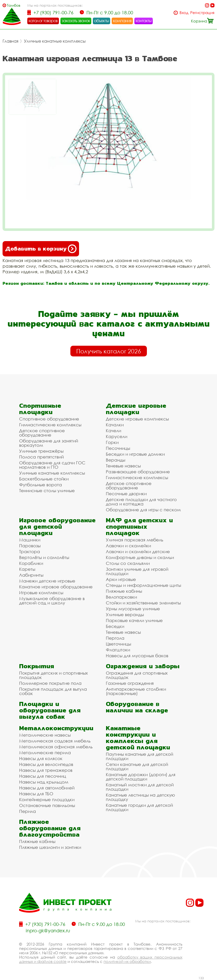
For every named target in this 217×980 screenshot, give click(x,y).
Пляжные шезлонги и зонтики (50, 847)
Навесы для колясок (41, 758)
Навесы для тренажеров (46, 770)
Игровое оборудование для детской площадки (57, 526)
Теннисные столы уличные (47, 491)
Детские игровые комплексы (137, 419)
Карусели (117, 436)
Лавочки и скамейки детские (138, 551)
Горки (112, 442)
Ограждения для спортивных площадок (137, 675)
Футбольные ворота (41, 485)
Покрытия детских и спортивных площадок (53, 675)
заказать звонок (76, 21)
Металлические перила (45, 753)
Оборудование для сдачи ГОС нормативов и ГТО (52, 465)
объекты (101, 21)
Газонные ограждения (130, 683)
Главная (10, 41)
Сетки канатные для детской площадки (137, 766)
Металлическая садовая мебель (55, 741)
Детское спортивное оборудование (42, 433)
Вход (184, 13)
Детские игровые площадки (136, 409)
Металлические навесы (45, 735)
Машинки (30, 540)
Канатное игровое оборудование (56, 587)
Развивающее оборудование (138, 472)
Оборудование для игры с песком (143, 510)
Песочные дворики (126, 494)
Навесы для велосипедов (46, 764)
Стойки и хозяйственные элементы (143, 603)
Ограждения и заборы (143, 666)
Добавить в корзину (41, 249)
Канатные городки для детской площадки (139, 807)
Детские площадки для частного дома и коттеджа (141, 502)
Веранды (116, 460)
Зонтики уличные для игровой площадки (137, 571)
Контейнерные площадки (47, 799)
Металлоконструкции (56, 728)
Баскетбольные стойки (44, 479)
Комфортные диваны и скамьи (140, 557)
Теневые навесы (123, 466)
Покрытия (37, 666)
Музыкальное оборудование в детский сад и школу (52, 601)
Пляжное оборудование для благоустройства (50, 828)
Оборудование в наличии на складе (137, 707)
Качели (113, 431)
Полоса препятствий (41, 457)
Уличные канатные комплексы (55, 41)
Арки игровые (121, 579)
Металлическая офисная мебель (56, 747)
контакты (144, 21)
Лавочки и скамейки (128, 546)
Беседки (115, 626)
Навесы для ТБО (36, 794)
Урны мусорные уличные (133, 609)
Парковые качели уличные (134, 620)
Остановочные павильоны (47, 805)
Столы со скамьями (128, 563)
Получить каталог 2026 (109, 351)
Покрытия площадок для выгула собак (53, 691)
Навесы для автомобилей (47, 788)
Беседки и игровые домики (135, 454)
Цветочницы (118, 644)
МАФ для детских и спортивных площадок (139, 526)
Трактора (30, 551)
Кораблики (31, 563)
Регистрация (202, 13)
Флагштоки (118, 650)
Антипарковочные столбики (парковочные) (136, 691)
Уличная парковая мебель (135, 540)
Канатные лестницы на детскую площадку (140, 797)
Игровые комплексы (41, 593)
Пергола (115, 638)
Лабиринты (31, 575)
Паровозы (30, 546)
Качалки (115, 425)
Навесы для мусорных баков (137, 656)
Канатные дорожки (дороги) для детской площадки (141, 777)
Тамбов (14, 5)
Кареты (27, 569)
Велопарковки (121, 597)
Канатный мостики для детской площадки (140, 787)
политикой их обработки (127, 961)
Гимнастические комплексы (50, 425)
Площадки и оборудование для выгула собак (50, 710)
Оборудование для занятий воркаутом (49, 443)
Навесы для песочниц (43, 776)
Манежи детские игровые (47, 581)
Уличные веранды (125, 615)
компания (122, 21)
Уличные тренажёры (41, 451)
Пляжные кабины (124, 591)
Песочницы (118, 448)
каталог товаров (43, 21)
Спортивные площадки (40, 409)
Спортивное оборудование (49, 419)
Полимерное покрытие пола (50, 683)
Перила (28, 811)
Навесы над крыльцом (44, 782)
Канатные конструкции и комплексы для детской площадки (138, 738)
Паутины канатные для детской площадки (139, 756)
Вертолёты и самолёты (44, 557)
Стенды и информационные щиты (143, 585)
